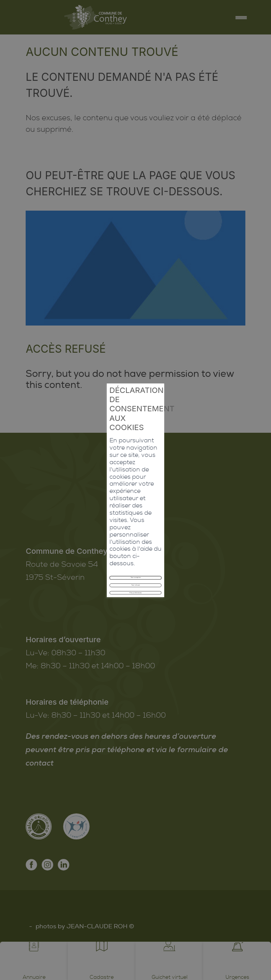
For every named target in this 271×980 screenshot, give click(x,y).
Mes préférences (135, 533)
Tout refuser (135, 516)
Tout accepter (135, 499)
